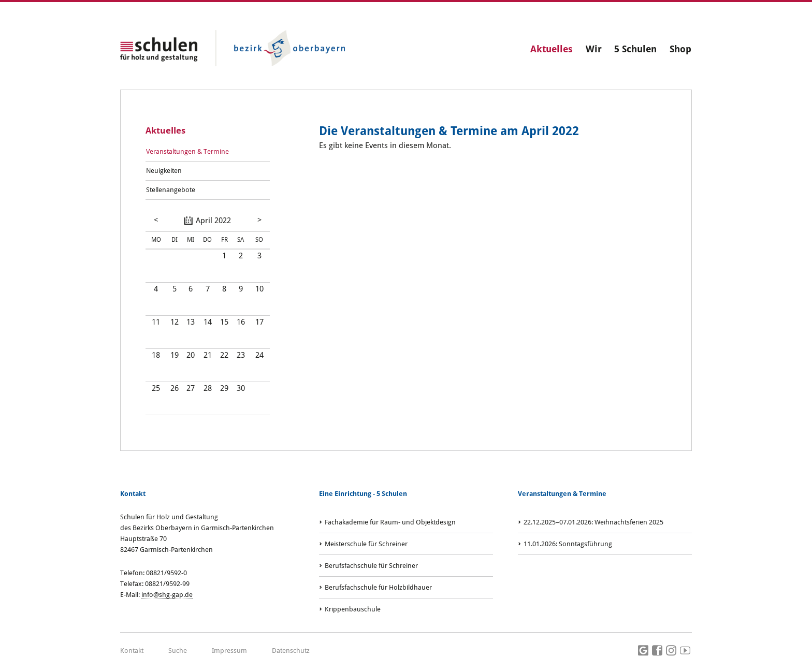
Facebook (657, 651)
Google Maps (643, 651)
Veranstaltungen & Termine (187, 151)
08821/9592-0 (166, 573)
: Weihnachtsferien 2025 (593, 522)
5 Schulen (635, 49)
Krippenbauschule (353, 609)
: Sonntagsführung (568, 544)
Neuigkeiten (164, 171)
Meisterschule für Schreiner (366, 544)
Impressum (229, 651)
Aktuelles (552, 49)
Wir (594, 49)
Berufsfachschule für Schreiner (371, 566)
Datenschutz (291, 651)
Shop (680, 49)
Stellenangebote (171, 190)
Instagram (671, 651)
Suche (178, 651)
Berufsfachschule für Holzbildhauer (378, 587)
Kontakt (132, 651)
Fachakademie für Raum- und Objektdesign (390, 522)
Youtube (685, 651)
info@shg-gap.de (167, 595)
